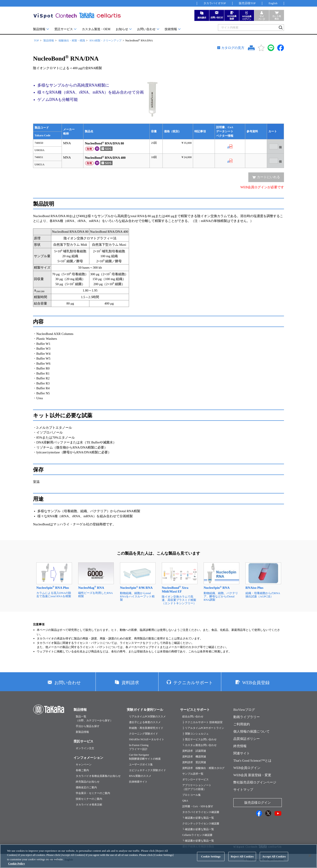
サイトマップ (243, 790)
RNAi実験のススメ (140, 776)
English (273, 3)
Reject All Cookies (242, 861)
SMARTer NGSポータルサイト (147, 739)
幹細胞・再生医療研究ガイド (146, 728)
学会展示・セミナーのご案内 (93, 793)
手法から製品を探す (88, 726)
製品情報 (39, 29)
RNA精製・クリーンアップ (106, 41)
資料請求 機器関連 (194, 757)
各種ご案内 (82, 770)
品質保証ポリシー (247, 739)
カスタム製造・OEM (96, 29)
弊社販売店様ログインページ (255, 782)
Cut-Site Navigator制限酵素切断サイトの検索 (145, 757)
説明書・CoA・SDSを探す (198, 806)
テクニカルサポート (193, 683)
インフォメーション (88, 758)
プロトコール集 (192, 795)
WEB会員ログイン (247, 768)
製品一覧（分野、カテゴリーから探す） (94, 718)
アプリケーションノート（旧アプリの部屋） (197, 787)
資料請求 (130, 683)
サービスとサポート (195, 710)
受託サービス (64, 29)
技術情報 (171, 29)
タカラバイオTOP (215, 3)
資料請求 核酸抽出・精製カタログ (203, 768)
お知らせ (122, 29)
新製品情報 (82, 732)
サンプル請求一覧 (193, 774)
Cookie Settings (211, 861)
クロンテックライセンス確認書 (201, 824)
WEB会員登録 (256, 683)
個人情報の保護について (252, 731)
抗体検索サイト (138, 782)
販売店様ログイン (258, 803)
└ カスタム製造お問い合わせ (199, 745)
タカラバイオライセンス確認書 (201, 812)
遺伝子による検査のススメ (145, 722)
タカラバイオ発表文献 (89, 805)
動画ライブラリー (247, 717)
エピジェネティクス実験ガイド (147, 770)
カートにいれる (268, 177)
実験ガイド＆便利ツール (145, 710)
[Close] (310, 861)
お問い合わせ (146, 29)
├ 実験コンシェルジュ (195, 734)
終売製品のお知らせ (88, 782)
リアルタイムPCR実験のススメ (147, 717)
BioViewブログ (244, 710)
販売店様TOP (247, 3)
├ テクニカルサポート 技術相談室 (202, 722)
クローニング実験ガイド (144, 734)
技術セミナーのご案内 (89, 799)
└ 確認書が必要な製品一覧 (198, 818)
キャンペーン (84, 765)
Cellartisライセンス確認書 (197, 835)
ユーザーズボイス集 (141, 765)
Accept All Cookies (274, 861)
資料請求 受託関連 (194, 762)
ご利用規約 (242, 724)
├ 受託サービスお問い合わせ (199, 739)
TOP (36, 41)
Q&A (185, 801)
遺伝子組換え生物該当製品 (198, 846)
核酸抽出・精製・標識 (72, 41)
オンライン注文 (85, 748)
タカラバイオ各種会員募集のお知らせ (98, 776)
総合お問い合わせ (193, 717)
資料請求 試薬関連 (194, 751)
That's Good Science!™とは (252, 761)
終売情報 (240, 746)
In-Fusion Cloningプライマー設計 (139, 747)
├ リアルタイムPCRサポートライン (203, 728)
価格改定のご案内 (86, 787)
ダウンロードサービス (195, 779)
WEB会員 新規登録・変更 (252, 775)
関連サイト (242, 753)
